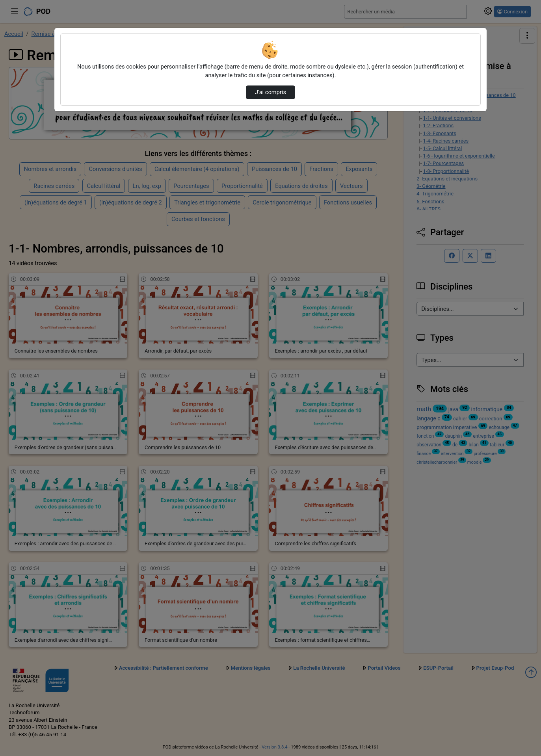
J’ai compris (270, 92)
